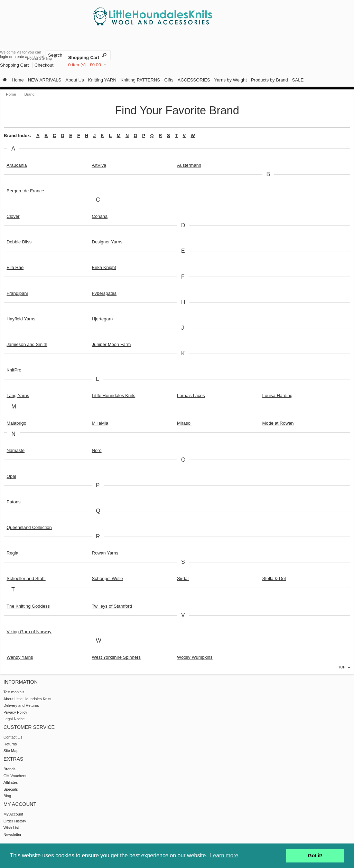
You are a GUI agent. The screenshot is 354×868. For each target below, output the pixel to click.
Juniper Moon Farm (111, 344)
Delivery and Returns (21, 705)
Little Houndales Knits (114, 396)
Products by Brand (269, 80)
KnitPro (14, 370)
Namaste (16, 450)
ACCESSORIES (194, 80)
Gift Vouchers (15, 776)
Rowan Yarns (105, 553)
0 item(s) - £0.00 (85, 65)
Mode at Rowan (278, 423)
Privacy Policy (15, 712)
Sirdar (183, 578)
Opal (11, 476)
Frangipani (17, 293)
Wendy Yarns (20, 657)
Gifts (169, 80)
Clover (13, 216)
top (342, 667)
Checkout (44, 65)
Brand (30, 94)
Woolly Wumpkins (195, 657)
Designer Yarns (107, 242)
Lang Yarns (18, 396)
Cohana (100, 216)
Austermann (189, 165)
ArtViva (99, 165)
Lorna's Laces (191, 396)
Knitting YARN (102, 80)
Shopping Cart (84, 57)
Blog (7, 796)
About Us (74, 80)
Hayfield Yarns (21, 319)
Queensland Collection (29, 527)
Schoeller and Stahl (26, 578)
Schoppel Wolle (108, 578)
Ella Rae (15, 267)
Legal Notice (14, 719)
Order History (15, 821)
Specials (11, 789)
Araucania (17, 165)
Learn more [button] (224, 855)
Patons (13, 502)
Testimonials (14, 692)
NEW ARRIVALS (45, 80)
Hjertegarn (103, 319)
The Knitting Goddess (28, 606)
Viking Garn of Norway (29, 632)
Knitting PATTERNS (140, 80)
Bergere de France (25, 191)
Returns (10, 744)
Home (18, 80)
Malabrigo (16, 423)
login (4, 57)
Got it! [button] (315, 856)
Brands (10, 769)
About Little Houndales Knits (27, 699)
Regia (12, 553)
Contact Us (13, 737)
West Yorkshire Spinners (116, 657)
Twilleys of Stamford (112, 606)
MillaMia (100, 423)
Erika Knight (104, 267)
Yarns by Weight (231, 80)
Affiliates (11, 782)
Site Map (11, 751)
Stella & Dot (274, 578)
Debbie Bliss (19, 242)
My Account (13, 814)
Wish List (11, 828)
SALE (298, 80)
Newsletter (12, 835)
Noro (97, 450)
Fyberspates (104, 293)
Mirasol (184, 423)
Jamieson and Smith (27, 344)
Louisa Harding (277, 396)
